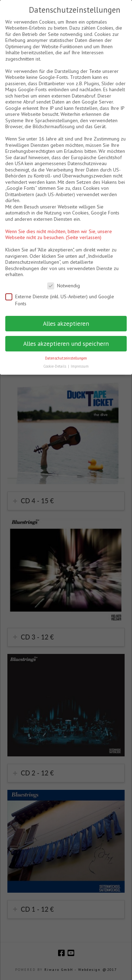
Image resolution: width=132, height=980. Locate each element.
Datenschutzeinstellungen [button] (66, 358)
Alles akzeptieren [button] (66, 323)
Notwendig (64, 286)
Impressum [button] (80, 366)
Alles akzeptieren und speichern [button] (66, 344)
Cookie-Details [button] (55, 366)
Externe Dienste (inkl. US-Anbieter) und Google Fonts (60, 300)
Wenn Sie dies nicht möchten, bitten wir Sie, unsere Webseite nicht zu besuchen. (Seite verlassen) (59, 235)
